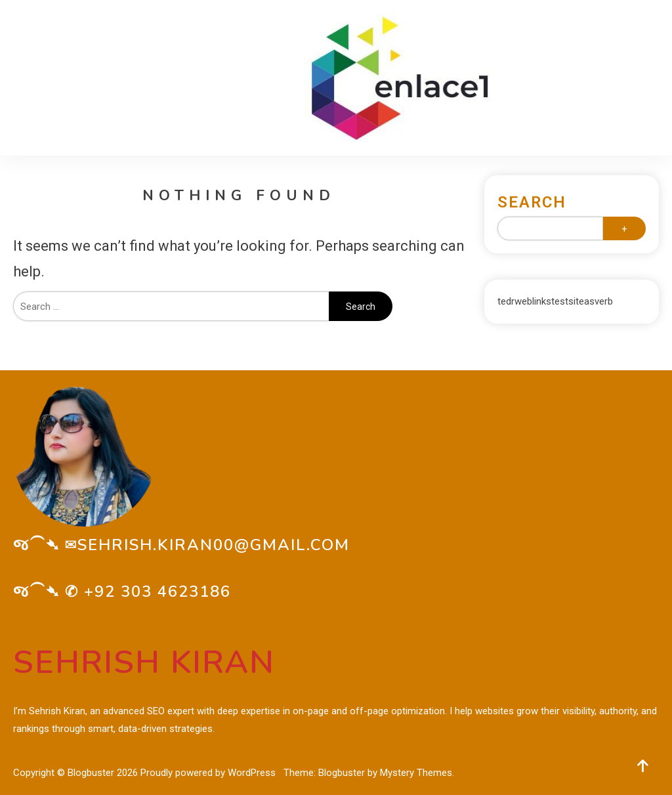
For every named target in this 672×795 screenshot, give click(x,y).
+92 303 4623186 (157, 591)
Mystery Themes (416, 773)
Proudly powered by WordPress (209, 773)
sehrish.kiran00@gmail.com (214, 545)
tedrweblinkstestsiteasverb (555, 301)
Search (532, 202)
